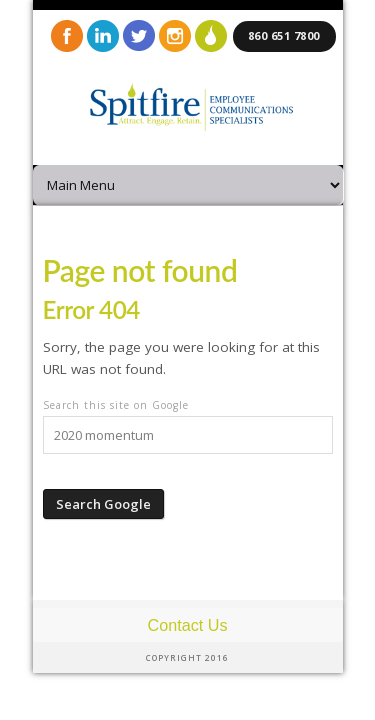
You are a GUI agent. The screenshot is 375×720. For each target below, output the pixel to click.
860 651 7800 (284, 35)
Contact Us (187, 625)
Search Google (103, 504)
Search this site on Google (116, 405)
